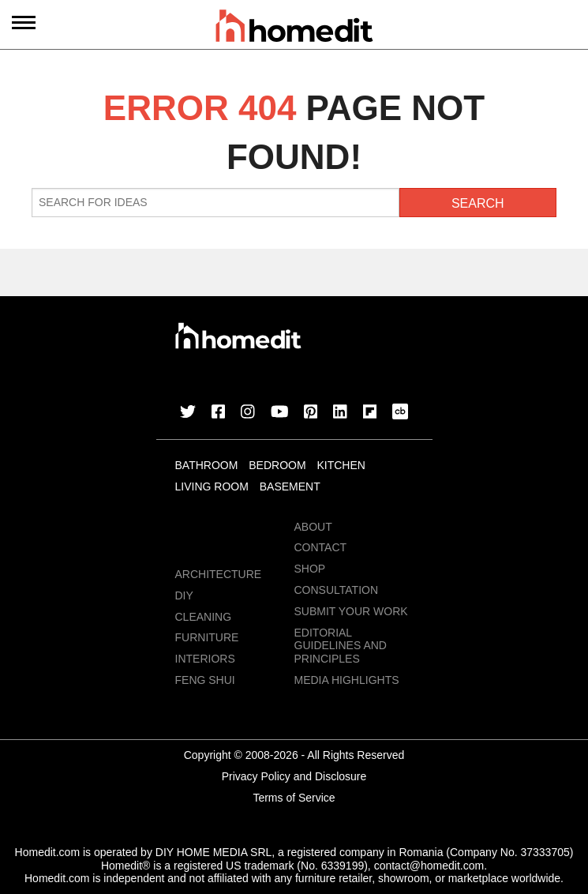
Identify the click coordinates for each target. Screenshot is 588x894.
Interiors (205, 659)
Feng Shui (205, 680)
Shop (310, 569)
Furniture (207, 637)
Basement (290, 486)
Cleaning (204, 617)
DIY (184, 595)
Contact (321, 547)
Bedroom (277, 465)
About (313, 527)
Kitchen (341, 465)
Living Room (212, 486)
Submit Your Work (351, 611)
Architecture (219, 574)
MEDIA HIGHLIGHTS (347, 680)
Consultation (337, 590)
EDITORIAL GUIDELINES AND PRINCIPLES (341, 646)
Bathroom (207, 465)
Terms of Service (294, 798)
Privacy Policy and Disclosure (294, 776)
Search (478, 203)
